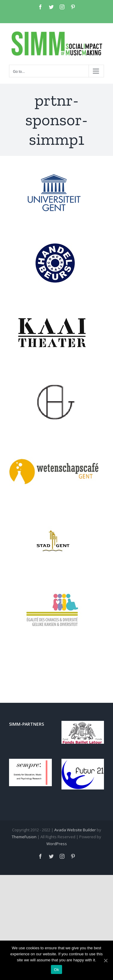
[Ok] (105, 960)
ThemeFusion (24, 837)
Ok (56, 970)
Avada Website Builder (75, 830)
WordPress (57, 844)
